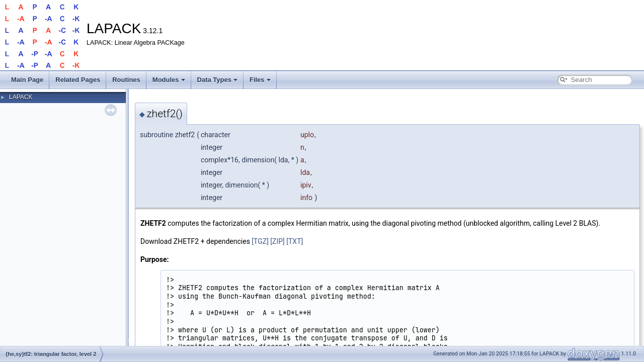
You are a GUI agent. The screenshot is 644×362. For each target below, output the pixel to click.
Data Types (217, 80)
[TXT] (295, 241)
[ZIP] (277, 241)
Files (260, 80)
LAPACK (21, 97)
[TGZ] (260, 241)
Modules (169, 80)
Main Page (27, 80)
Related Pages (78, 80)
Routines (126, 80)
